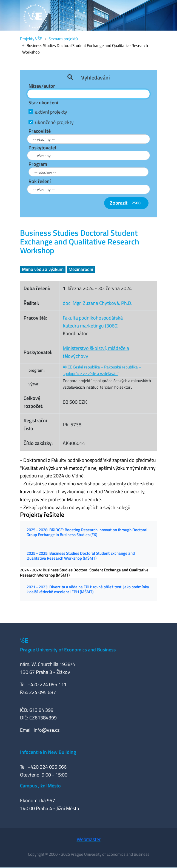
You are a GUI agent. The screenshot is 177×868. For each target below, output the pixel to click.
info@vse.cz (47, 730)
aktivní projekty (51, 112)
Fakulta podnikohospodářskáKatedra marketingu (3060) (93, 322)
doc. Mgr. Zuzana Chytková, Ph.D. (98, 303)
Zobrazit (126, 203)
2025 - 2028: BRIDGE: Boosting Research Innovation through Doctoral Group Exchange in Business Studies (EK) (87, 532)
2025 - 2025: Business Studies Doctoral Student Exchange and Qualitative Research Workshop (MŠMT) (81, 556)
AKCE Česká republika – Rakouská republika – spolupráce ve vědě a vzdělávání (102, 370)
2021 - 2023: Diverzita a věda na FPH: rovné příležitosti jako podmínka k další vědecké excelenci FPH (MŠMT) (88, 589)
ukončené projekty (54, 122)
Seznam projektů (63, 39)
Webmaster (89, 839)
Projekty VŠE (31, 39)
